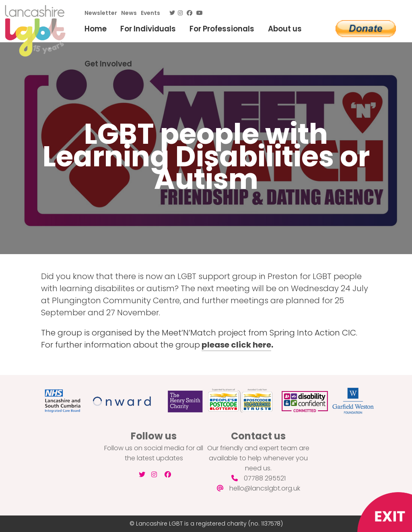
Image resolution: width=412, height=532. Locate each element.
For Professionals (222, 29)
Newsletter (101, 13)
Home (96, 29)
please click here (236, 345)
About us (285, 29)
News (129, 13)
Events (150, 13)
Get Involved (108, 64)
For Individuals (148, 29)
